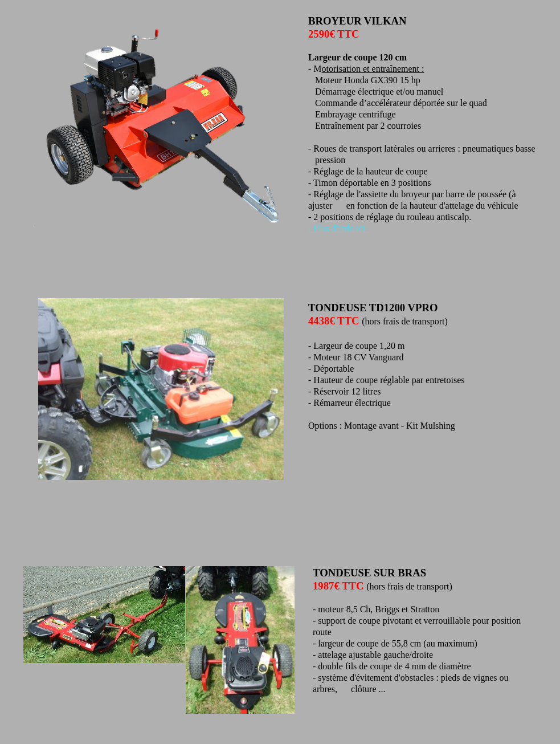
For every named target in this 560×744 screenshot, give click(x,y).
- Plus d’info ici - (339, 228)
